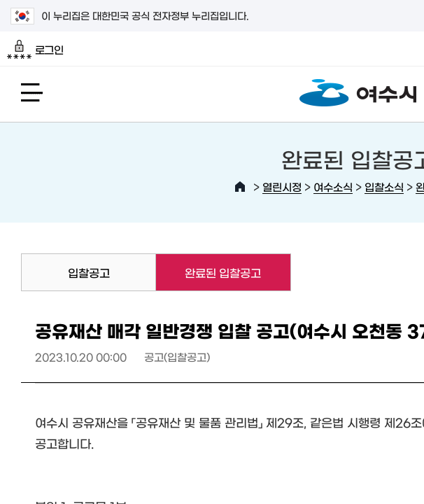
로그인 (35, 50)
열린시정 (282, 187)
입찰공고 (89, 272)
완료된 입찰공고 (209, 272)
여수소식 (333, 187)
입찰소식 (384, 187)
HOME (240, 187)
